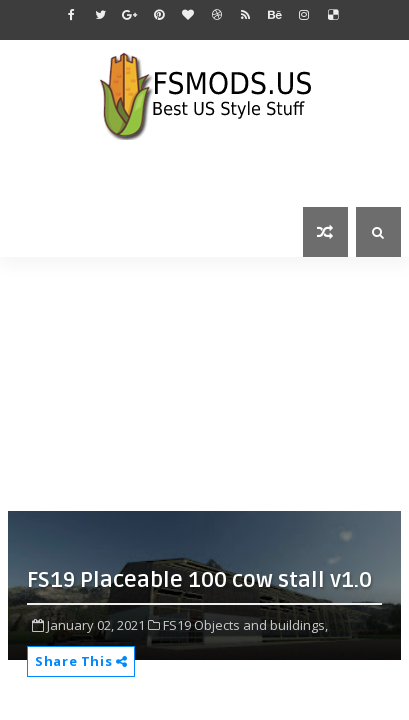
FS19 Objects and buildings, (245, 625)
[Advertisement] (208, 382)
